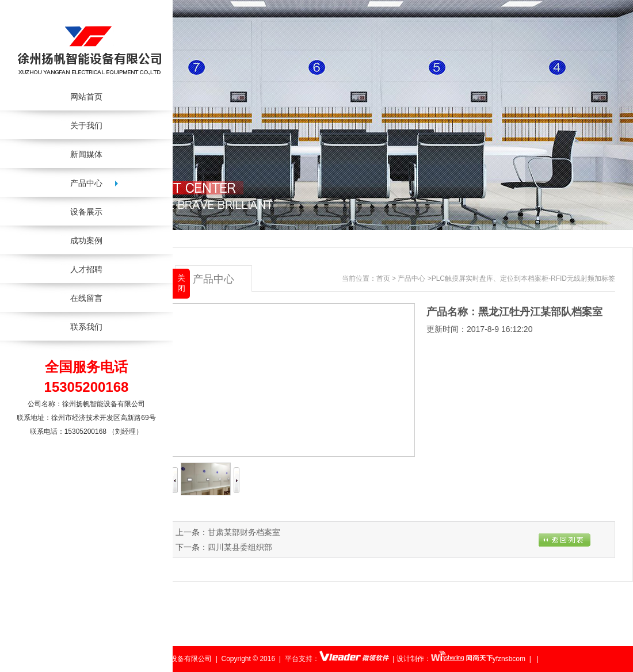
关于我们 (86, 125)
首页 (383, 278)
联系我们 (86, 327)
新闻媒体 (86, 154)
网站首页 (86, 97)
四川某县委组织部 (240, 547)
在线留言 (86, 298)
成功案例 (86, 240)
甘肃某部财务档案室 (244, 532)
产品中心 (411, 278)
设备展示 (86, 212)
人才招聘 (86, 269)
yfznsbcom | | (516, 659)
